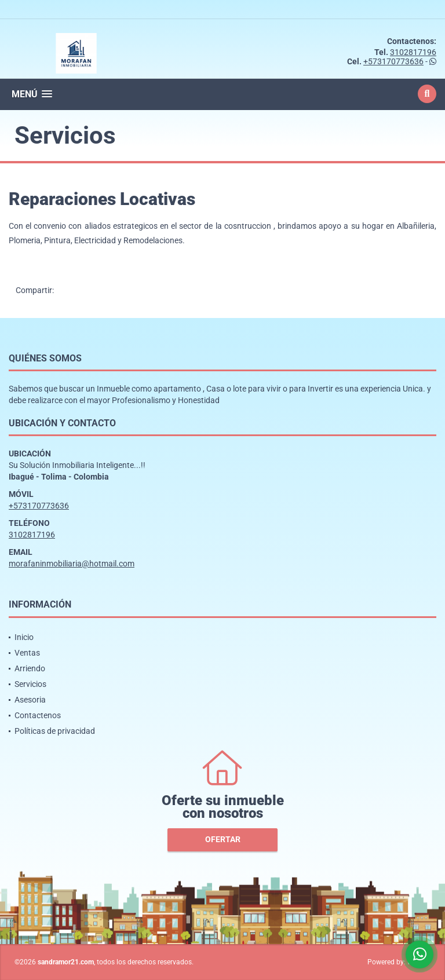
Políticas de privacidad (55, 731)
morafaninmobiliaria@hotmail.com (72, 564)
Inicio (24, 637)
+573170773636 (393, 61)
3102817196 (413, 52)
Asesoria (30, 700)
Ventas (27, 653)
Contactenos (38, 715)
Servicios (30, 684)
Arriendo (30, 668)
